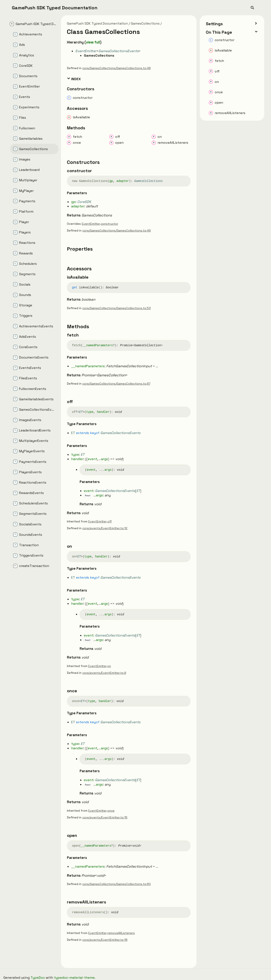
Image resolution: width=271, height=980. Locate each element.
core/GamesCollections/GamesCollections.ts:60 (117, 884)
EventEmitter (86, 51)
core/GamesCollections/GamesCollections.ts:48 (117, 68)
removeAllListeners (121, 933)
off (110, 521)
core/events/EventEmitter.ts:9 (104, 673)
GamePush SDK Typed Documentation (55, 8)
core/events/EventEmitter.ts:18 (105, 940)
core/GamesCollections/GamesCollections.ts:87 (116, 384)
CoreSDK (84, 202)
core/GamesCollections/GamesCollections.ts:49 (117, 230)
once (111, 811)
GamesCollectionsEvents (118, 51)
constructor (109, 224)
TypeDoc (38, 978)
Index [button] (74, 79)
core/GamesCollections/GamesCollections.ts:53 (117, 308)
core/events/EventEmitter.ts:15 (105, 817)
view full (93, 42)
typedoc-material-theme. (75, 978)
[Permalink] (96, 171)
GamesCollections (145, 23)
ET (81, 412)
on (109, 666)
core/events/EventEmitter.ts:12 (105, 528)
